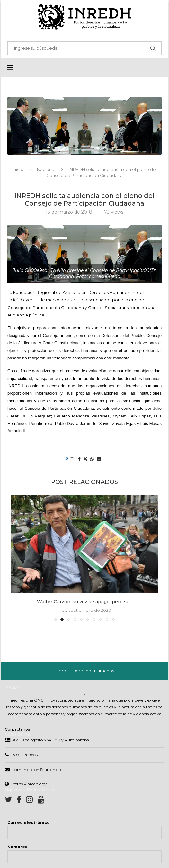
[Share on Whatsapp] (92, 459)
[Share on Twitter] (85, 459)
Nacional (46, 170)
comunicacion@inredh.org (38, 770)
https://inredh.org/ (30, 784)
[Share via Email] (99, 459)
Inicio (18, 170)
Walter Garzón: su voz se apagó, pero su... (85, 602)
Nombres (17, 847)
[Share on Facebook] (79, 459)
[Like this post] (72, 459)
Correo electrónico (29, 823)
